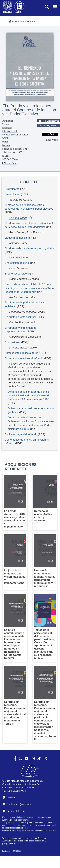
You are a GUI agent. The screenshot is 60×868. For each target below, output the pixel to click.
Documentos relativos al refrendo (24, 358)
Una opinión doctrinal (17, 263)
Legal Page (10, 163)
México (6, 145)
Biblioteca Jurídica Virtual (23, 21)
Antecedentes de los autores (21, 353)
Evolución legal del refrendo (21, 434)
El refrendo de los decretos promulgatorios (30, 248)
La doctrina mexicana (17, 238)
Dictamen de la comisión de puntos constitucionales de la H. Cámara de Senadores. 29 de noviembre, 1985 (29, 396)
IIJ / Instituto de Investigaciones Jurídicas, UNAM (16, 135)
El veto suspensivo (16, 274)
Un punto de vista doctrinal (20, 317)
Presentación (12, 194)
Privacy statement (14, 811)
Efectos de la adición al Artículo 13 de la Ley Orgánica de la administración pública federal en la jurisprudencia (29, 288)
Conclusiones (13, 342)
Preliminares (12, 189)
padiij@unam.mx (9, 843)
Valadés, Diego (18, 218)
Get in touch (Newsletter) (18, 804)
